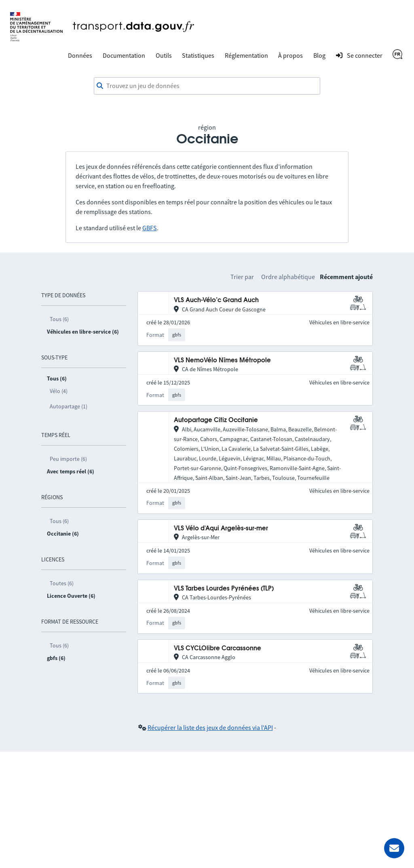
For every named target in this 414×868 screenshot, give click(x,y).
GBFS (150, 228)
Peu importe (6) (68, 459)
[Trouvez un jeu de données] (207, 86)
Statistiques (198, 55)
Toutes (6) (62, 583)
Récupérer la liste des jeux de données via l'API (210, 727)
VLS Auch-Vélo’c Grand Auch (216, 300)
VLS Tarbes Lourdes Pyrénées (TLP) (224, 589)
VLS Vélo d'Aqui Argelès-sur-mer (221, 529)
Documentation (124, 55)
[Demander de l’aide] (394, 848)
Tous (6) (59, 319)
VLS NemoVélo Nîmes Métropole (222, 360)
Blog (319, 55)
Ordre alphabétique (288, 277)
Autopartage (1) (69, 406)
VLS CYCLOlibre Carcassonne (218, 648)
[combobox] (207, 86)
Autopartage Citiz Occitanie (216, 420)
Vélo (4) (59, 391)
